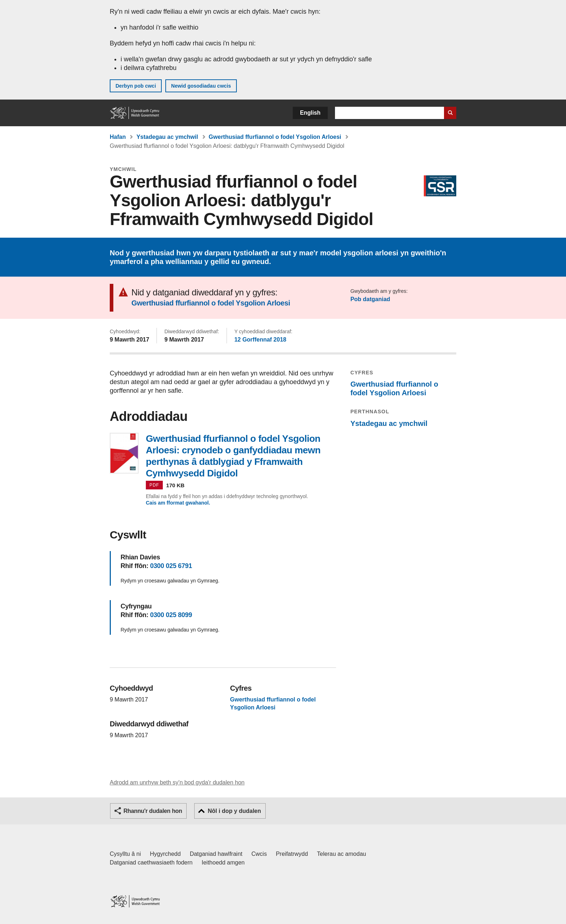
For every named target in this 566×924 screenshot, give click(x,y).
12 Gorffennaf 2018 (260, 340)
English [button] (310, 113)
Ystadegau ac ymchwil (167, 137)
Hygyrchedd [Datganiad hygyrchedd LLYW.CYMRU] (165, 854)
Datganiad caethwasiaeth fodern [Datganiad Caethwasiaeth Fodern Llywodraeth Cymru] (151, 863)
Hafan (118, 137)
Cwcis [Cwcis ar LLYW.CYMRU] (259, 854)
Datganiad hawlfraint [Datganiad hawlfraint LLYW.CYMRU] (216, 854)
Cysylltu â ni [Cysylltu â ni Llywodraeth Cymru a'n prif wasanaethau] (125, 854)
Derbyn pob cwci (136, 86)
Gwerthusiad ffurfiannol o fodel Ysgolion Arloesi (275, 137)
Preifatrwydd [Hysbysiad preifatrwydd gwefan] (292, 854)
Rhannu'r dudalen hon (153, 811)
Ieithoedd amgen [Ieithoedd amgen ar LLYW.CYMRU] (223, 863)
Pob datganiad (370, 299)
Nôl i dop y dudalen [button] (234, 811)
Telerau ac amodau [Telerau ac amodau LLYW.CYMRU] (341, 854)
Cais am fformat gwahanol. (178, 503)
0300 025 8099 (171, 615)
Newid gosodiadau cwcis (201, 86)
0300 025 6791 (171, 566)
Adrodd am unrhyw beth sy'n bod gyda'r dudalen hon (177, 782)
